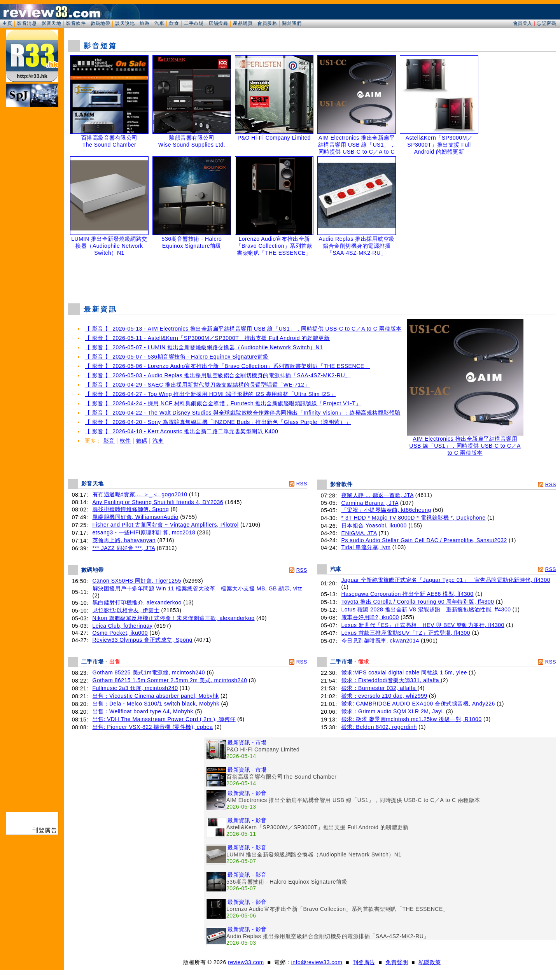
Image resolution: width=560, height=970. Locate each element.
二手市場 (194, 23)
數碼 (142, 441)
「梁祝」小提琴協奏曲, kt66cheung (386, 510)
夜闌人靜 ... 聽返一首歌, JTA (378, 495)
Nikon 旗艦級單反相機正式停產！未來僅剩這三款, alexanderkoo (174, 618)
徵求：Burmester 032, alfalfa (380, 688)
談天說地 (125, 23)
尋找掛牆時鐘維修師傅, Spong (131, 509)
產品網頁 (243, 23)
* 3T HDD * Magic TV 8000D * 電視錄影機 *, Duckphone (414, 518)
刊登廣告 (364, 962)
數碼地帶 (100, 23)
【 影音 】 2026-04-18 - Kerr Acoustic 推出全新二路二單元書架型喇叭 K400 (181, 431)
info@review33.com (317, 962)
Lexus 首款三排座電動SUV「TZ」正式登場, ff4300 (406, 633)
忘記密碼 (546, 23)
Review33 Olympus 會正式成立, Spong (143, 640)
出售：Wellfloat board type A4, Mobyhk (143, 711)
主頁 (7, 23)
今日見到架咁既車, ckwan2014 (380, 641)
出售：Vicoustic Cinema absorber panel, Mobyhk (156, 696)
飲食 (174, 23)
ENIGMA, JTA (359, 533)
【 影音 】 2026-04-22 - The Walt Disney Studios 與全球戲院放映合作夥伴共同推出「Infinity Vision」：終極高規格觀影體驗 (243, 413)
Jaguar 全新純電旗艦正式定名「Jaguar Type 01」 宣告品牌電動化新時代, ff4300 (446, 580)
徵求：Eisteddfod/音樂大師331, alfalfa (391, 680)
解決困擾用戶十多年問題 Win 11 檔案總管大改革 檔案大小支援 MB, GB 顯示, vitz (197, 588)
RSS (302, 484)
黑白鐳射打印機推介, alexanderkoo (137, 602)
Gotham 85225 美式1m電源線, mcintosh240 (149, 672)
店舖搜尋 (218, 23)
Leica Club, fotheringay (123, 626)
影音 (109, 441)
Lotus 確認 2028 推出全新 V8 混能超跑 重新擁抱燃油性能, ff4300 (426, 609)
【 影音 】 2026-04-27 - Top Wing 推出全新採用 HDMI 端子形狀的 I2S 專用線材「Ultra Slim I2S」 (210, 394)
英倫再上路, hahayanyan (124, 540)
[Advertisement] (312, 278)
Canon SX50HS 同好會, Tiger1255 (137, 581)
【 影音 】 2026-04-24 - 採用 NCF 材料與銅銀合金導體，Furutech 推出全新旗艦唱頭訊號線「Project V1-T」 (223, 403)
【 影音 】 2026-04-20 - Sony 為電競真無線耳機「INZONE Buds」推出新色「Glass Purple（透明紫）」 (218, 422)
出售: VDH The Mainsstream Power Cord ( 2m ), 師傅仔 (164, 719)
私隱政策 (430, 962)
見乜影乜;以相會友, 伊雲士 (126, 610)
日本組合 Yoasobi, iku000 (374, 525)
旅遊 (144, 23)
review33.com (246, 962)
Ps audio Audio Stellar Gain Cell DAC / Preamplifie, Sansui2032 (424, 540)
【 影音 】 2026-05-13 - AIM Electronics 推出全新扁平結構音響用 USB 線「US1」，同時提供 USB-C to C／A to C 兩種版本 (243, 329)
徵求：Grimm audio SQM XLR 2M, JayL (393, 711)
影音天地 (51, 23)
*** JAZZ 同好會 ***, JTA (124, 548)
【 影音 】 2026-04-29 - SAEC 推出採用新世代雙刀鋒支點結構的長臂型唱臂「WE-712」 (197, 385)
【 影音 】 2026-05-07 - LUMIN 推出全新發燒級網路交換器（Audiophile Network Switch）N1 (204, 347)
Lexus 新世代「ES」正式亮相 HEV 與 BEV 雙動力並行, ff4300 (423, 625)
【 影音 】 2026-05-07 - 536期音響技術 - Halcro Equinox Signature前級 (177, 357)
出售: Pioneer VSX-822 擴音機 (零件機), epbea (153, 727)
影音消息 (27, 23)
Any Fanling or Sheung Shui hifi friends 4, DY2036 (158, 502)
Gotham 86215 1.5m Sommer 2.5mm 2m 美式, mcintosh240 (170, 680)
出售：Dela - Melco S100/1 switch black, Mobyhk (156, 704)
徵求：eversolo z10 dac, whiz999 (384, 696)
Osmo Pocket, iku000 (120, 633)
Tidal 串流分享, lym (366, 547)
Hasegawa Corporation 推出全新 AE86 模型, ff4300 (408, 594)
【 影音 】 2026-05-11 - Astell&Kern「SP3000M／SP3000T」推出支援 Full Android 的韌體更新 (207, 338)
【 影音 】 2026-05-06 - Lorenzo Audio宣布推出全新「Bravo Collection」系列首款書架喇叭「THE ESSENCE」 (227, 366)
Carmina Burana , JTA (370, 503)
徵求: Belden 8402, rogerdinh (379, 727)
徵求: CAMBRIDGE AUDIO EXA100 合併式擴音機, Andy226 (418, 704)
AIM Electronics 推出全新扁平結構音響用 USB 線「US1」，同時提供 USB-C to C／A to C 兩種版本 (465, 443)
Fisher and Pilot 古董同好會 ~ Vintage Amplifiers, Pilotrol (166, 525)
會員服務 (267, 23)
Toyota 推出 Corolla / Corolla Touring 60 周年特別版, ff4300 (418, 602)
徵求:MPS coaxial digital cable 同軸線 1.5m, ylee (404, 672)
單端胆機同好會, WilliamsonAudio (136, 517)
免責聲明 (397, 962)
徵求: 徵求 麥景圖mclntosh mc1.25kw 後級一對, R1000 (412, 719)
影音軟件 (76, 23)
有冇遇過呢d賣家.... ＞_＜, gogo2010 (140, 494)
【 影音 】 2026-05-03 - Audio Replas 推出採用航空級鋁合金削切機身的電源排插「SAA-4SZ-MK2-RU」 (218, 375)
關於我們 (292, 23)
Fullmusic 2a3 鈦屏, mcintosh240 (135, 688)
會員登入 (523, 23)
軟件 (125, 441)
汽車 (159, 23)
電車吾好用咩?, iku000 (370, 617)
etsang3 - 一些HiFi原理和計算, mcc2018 (144, 532)
